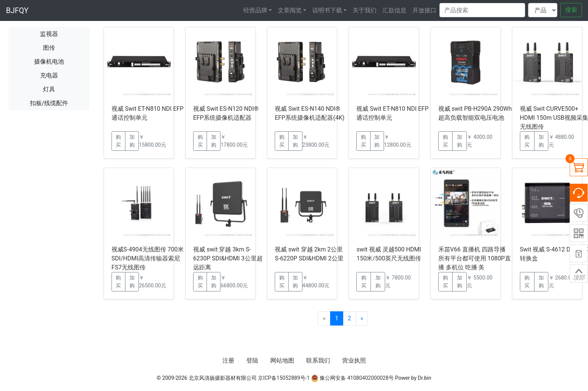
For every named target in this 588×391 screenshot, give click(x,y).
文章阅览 (290, 10)
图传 (49, 48)
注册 (228, 361)
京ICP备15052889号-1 (284, 378)
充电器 (49, 75)
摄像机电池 (49, 62)
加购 (132, 141)
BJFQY (17, 10)
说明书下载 (327, 10)
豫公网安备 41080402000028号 (352, 378)
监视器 (49, 34)
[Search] (482, 10)
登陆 (252, 361)
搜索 (571, 10)
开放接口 (424, 10)
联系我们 (318, 361)
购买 (118, 141)
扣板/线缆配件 (49, 103)
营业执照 (354, 361)
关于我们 (365, 10)
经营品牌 (255, 10)
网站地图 (282, 361)
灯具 (49, 89)
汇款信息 (394, 10)
